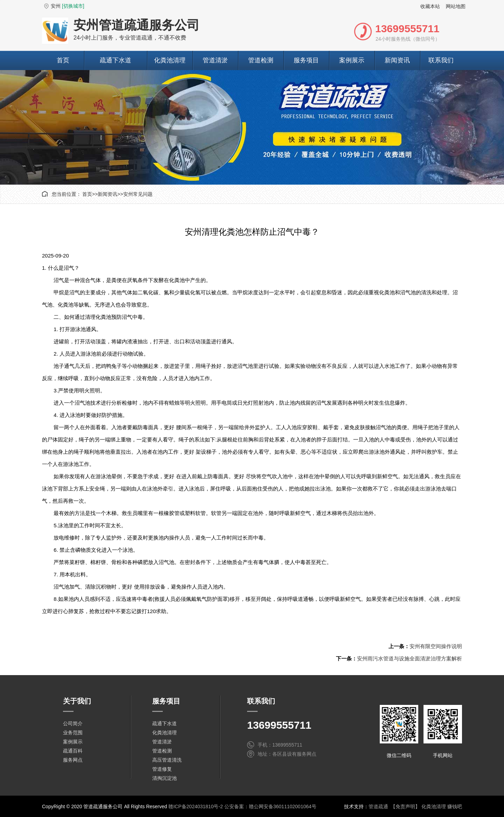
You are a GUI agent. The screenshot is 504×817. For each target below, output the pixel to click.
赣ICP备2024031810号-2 (196, 806)
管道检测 (261, 60)
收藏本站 (430, 6)
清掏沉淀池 (164, 778)
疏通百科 (73, 751)
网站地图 (456, 6)
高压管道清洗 (167, 760)
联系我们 (441, 60)
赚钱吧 (455, 806)
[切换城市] (73, 6)
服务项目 (306, 60)
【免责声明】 (405, 806)
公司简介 (73, 723)
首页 (63, 60)
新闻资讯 (397, 60)
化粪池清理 (170, 60)
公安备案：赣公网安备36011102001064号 (270, 806)
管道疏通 (378, 806)
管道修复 (162, 769)
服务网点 (73, 760)
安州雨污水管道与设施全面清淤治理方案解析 (409, 658)
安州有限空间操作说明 (436, 646)
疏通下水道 (115, 60)
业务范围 (73, 733)
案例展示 (352, 60)
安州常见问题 (138, 194)
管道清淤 (215, 60)
